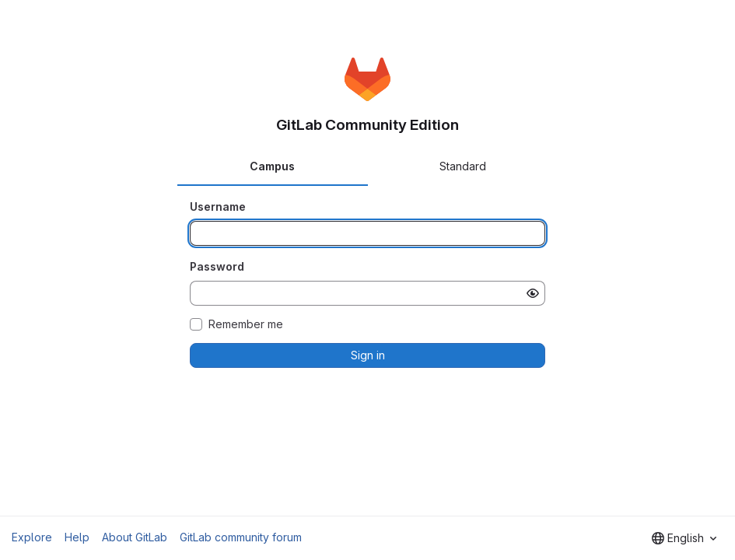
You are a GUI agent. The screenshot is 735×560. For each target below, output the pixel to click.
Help (77, 537)
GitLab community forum (241, 537)
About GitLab (135, 537)
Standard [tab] (463, 166)
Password (217, 266)
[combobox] (684, 538)
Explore (32, 537)
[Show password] (533, 293)
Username (218, 206)
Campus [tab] (272, 166)
